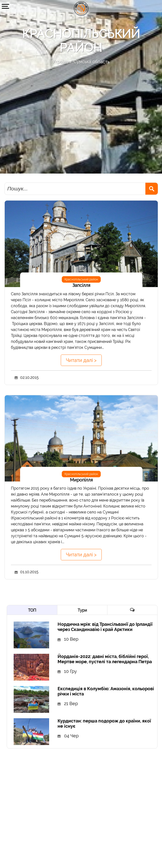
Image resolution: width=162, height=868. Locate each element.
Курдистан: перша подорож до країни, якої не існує (104, 723)
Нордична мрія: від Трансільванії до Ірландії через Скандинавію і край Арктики (105, 627)
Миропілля (81, 480)
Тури (82, 610)
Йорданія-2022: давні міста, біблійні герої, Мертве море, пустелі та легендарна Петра (105, 659)
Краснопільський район (81, 279)
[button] (6, 6)
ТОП (32, 610)
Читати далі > (81, 360)
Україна (61, 62)
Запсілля (81, 285)
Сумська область (92, 62)
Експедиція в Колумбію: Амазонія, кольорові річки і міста (106, 691)
